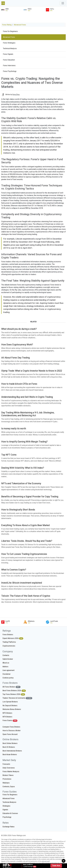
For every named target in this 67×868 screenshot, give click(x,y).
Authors (5, 667)
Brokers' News (8, 775)
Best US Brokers (9, 747)
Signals (5, 810)
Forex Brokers (8, 635)
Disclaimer (7, 674)
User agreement (8, 670)
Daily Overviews (9, 768)
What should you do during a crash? (19, 329)
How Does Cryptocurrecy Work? (17, 345)
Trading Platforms (9, 642)
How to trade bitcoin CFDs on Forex (19, 384)
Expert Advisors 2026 (13, 638)
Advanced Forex (20, 25)
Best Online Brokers (10, 743)
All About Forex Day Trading (15, 358)
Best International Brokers (12, 751)
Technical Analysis (10, 48)
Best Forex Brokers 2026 (14, 691)
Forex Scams (10, 721)
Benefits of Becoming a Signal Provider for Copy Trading (30, 497)
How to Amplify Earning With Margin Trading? (24, 442)
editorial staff (46, 861)
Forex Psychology (10, 71)
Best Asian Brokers (10, 754)
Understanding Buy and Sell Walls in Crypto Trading (27, 397)
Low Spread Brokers (10, 702)
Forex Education (9, 60)
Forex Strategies (9, 43)
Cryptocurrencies (9, 646)
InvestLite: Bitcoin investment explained (22, 583)
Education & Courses (10, 813)
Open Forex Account (10, 734)
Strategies (6, 806)
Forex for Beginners (10, 31)
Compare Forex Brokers (11, 727)
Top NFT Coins (9, 455)
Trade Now (56, 866)
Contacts (6, 655)
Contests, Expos (9, 787)
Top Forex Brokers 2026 (14, 694)
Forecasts (6, 764)
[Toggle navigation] (63, 3)
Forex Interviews (9, 66)
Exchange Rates (8, 827)
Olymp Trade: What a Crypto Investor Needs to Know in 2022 (32, 371)
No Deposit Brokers (10, 706)
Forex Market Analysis (11, 772)
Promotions (7, 779)
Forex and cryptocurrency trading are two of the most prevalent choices (28, 102)
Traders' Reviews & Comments (17, 698)
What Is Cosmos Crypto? (14, 570)
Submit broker (8, 659)
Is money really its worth (14, 429)
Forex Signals (8, 54)
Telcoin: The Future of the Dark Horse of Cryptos (26, 596)
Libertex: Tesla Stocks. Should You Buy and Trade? (27, 541)
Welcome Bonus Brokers (12, 709)
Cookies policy (8, 678)
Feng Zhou (16, 95)
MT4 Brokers (7, 717)
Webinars (6, 783)
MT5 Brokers (7, 713)
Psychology (7, 817)
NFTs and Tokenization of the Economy (21, 483)
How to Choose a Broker (12, 731)
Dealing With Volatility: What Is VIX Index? (23, 468)
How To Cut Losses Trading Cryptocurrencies (24, 554)
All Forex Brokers (12, 687)
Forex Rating (7, 25)
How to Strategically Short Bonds (18, 510)
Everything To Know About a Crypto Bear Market (26, 525)
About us (6, 663)
